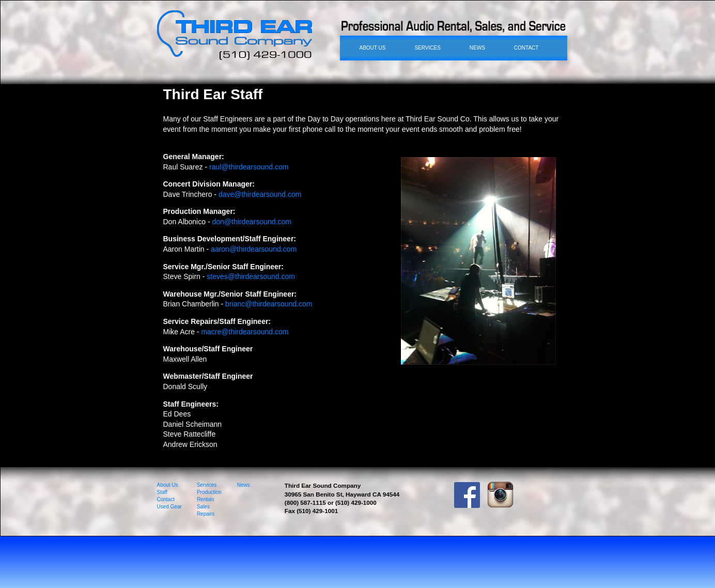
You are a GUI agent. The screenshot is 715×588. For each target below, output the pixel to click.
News (244, 485)
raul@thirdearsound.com (249, 167)
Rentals (206, 499)
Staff (162, 492)
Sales (203, 507)
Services (207, 485)
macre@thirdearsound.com (245, 332)
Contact (166, 499)
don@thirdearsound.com (252, 222)
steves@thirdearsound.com (251, 276)
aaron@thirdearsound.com (254, 249)
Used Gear (169, 507)
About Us (168, 485)
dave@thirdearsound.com (260, 194)
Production (209, 492)
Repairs (206, 514)
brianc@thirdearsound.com (269, 304)
